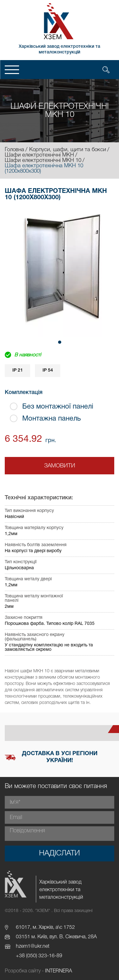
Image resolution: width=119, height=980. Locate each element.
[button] (60, 342)
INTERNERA (59, 971)
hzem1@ (25, 946)
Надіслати (60, 854)
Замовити (60, 466)
